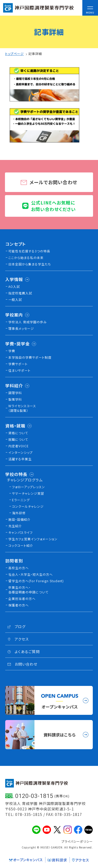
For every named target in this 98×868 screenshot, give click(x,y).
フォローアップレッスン (28, 487)
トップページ (15, 54)
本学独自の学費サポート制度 (30, 357)
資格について (18, 433)
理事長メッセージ (21, 328)
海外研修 (19, 513)
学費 (12, 351)
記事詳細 (35, 54)
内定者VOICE (19, 446)
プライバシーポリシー (77, 841)
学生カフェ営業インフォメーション (33, 539)
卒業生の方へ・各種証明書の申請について (28, 590)
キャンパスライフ (21, 532)
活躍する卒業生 (20, 459)
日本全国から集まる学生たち (30, 264)
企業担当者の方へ (22, 599)
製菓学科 (15, 399)
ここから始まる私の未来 (26, 258)
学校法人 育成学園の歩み (28, 322)
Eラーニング (21, 500)
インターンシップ (21, 452)
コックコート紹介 (21, 545)
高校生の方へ (19, 568)
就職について (18, 439)
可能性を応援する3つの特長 (29, 251)
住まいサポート (19, 370)
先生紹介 (15, 526)
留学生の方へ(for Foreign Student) (36, 581)
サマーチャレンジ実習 (28, 493)
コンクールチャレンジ (28, 506)
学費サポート (18, 364)
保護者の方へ (19, 605)
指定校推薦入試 (20, 293)
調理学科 (15, 393)
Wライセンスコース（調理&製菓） (22, 408)
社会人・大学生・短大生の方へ (31, 574)
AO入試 (14, 286)
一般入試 (15, 299)
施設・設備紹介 (19, 519)
